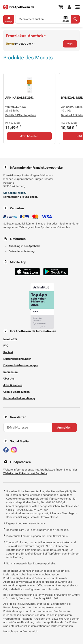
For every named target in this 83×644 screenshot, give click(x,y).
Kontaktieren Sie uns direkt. (21, 197)
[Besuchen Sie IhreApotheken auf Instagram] (14, 450)
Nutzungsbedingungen (17, 359)
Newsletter (10, 339)
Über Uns (9, 379)
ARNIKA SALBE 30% (19, 98)
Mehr (70, 44)
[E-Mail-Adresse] (28, 427)
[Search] (75, 19)
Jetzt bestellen (29, 136)
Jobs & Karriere (13, 385)
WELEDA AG (18, 107)
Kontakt (8, 352)
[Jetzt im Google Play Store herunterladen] (56, 272)
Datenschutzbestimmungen (21, 365)
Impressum (10, 372)
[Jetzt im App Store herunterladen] (27, 272)
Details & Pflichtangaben (21, 115)
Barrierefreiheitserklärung (19, 398)
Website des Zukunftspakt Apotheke (25, 473)
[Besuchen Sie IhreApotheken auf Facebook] (6, 450)
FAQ (6, 346)
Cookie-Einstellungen (16, 392)
